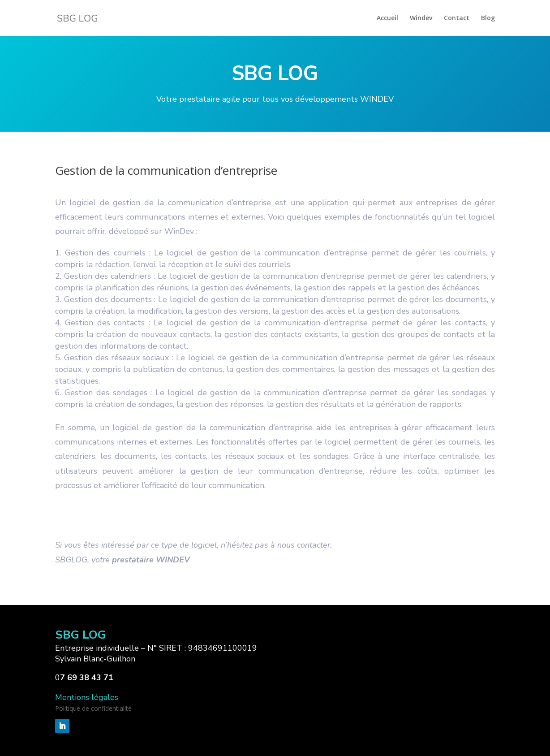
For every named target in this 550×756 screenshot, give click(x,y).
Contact (457, 18)
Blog (488, 18)
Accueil (387, 18)
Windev (421, 18)
